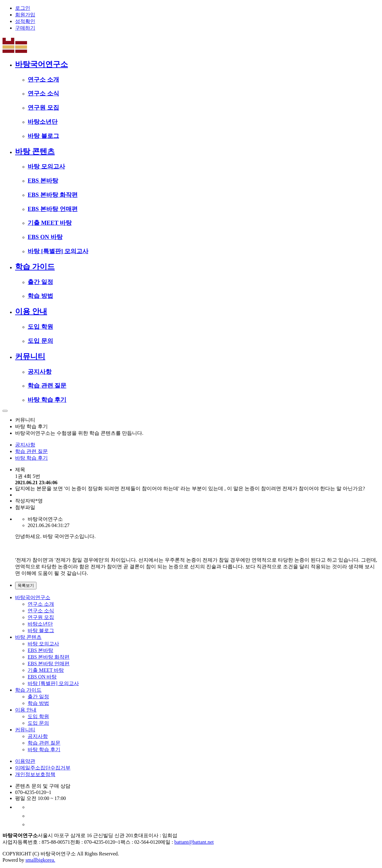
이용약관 (25, 761)
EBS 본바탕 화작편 (53, 195)
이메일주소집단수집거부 (43, 768)
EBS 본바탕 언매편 (53, 209)
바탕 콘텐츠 (35, 151)
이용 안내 (31, 311)
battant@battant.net (194, 842)
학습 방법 (40, 296)
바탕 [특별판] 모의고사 (58, 251)
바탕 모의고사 (46, 166)
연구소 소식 (43, 93)
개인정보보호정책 (35, 774)
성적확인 (25, 21)
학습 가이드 (35, 267)
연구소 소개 (43, 79)
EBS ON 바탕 (45, 237)
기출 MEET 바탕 (50, 223)
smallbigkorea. (40, 860)
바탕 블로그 (43, 136)
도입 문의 (40, 341)
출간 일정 (40, 282)
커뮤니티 (30, 356)
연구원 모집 (43, 108)
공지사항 (40, 372)
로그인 (23, 8)
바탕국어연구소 (42, 64)
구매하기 (25, 28)
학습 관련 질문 (47, 386)
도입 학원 (40, 327)
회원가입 (25, 15)
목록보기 (26, 585)
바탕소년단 (43, 122)
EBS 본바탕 (43, 181)
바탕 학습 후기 (47, 400)
